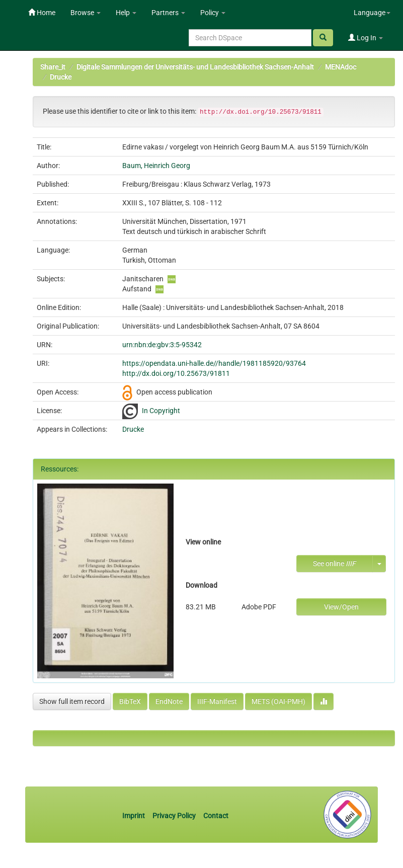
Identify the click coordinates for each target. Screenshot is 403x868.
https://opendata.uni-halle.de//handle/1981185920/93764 (214, 363)
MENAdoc (341, 67)
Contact (216, 816)
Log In (366, 38)
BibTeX (130, 701)
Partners (168, 13)
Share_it (53, 67)
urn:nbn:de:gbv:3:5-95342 (162, 345)
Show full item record (72, 701)
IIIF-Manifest (217, 701)
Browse (86, 13)
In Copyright (161, 411)
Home (42, 13)
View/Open (341, 607)
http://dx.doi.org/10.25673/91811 (176, 373)
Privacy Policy (174, 816)
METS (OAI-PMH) (278, 701)
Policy (213, 13)
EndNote (169, 701)
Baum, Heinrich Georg (156, 166)
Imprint (134, 816)
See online (334, 564)
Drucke (61, 77)
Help (126, 13)
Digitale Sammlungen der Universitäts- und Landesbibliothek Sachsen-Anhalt (195, 67)
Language (372, 13)
